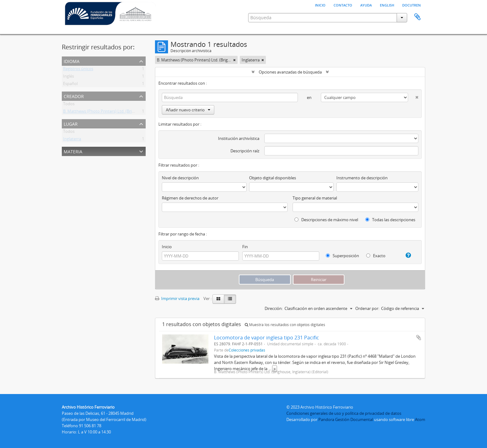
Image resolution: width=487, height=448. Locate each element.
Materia (73, 151)
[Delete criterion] (413, 96)
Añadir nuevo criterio (188, 110)
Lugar (71, 123)
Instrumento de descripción (362, 178)
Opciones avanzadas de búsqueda (290, 72)
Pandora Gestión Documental (346, 419)
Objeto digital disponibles (273, 178)
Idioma (72, 61)
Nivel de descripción (180, 178)
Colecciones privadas (247, 350)
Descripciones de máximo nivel (326, 220)
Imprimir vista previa (177, 298)
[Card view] (218, 299)
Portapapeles (417, 17)
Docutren (412, 5)
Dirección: (274, 308)
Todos (69, 105)
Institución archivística (239, 138)
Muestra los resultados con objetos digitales (285, 325)
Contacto (343, 5)
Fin (245, 247)
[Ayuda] (406, 255)
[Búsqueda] (230, 97)
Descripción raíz (245, 151)
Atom (420, 419)
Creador (74, 96)
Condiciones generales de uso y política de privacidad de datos (344, 413)
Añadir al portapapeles (419, 338)
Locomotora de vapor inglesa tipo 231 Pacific (266, 338)
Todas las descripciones (390, 220)
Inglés (68, 77)
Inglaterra (72, 140)
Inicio (320, 5)
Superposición (342, 256)
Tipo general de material (315, 198)
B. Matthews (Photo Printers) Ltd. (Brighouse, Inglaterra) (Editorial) (124, 112)
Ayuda (366, 5)
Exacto (376, 256)
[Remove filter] (234, 60)
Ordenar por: (367, 308)
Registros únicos (78, 70)
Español (70, 85)
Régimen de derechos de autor (190, 198)
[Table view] (230, 299)
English (387, 5)
